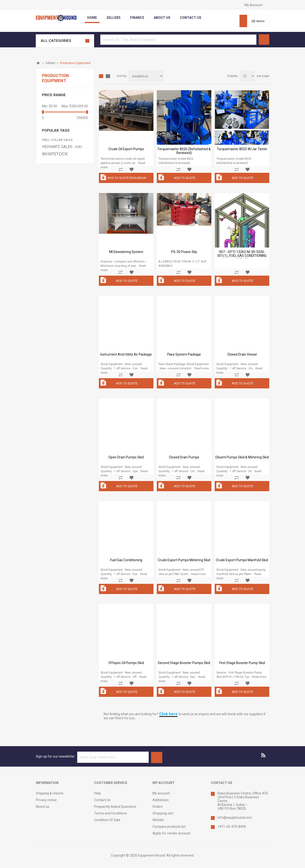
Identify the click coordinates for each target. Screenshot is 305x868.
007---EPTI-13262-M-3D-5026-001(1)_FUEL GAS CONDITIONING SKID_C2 (242, 256)
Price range (54, 95)
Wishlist (158, 820)
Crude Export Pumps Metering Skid (184, 560)
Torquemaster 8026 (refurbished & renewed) (184, 151)
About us (43, 807)
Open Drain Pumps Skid (126, 457)
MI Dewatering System (126, 252)
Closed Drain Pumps (184, 457)
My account (161, 793)
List (108, 76)
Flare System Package (184, 354)
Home (92, 18)
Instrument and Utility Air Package (126, 354)
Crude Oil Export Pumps (126, 149)
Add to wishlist (132, 169)
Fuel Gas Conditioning (126, 560)
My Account (253, 5)
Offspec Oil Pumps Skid (126, 663)
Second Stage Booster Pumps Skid (184, 663)
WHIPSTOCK (55, 154)
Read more (201, 368)
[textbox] (178, 40)
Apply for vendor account (171, 833)
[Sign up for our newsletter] (113, 757)
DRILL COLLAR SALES (57, 140)
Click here (168, 714)
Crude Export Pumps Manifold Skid (242, 560)
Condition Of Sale (107, 820)
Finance (137, 18)
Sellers (114, 18)
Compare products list (169, 827)
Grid (101, 76)
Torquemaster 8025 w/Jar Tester (242, 149)
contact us (191, 18)
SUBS (78, 147)
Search (264, 40)
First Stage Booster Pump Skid (242, 663)
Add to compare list (121, 169)
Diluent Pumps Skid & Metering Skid (242, 457)
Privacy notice (46, 800)
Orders (158, 807)
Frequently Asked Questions (115, 807)
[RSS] (264, 755)
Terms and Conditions (111, 813)
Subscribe (157, 757)
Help (97, 793)
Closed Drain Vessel (242, 354)
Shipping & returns (50, 793)
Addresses (161, 800)
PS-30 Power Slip (184, 252)
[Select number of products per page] (247, 76)
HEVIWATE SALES (57, 147)
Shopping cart (163, 813)
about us (162, 18)
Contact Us (102, 800)
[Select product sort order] (146, 76)
